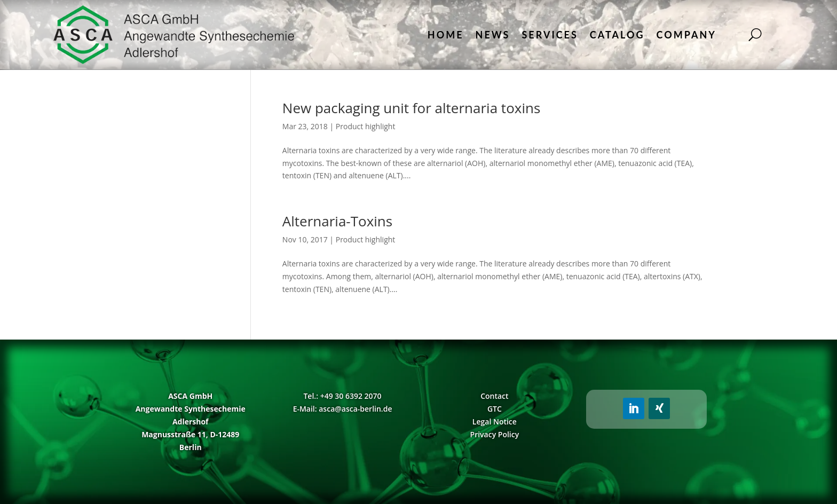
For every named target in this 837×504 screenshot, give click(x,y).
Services (550, 35)
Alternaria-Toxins (337, 221)
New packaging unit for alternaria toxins (411, 108)
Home (446, 35)
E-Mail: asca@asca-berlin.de (343, 409)
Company (686, 35)
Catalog (617, 35)
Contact (494, 396)
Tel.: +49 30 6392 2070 (342, 396)
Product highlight (366, 126)
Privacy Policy (495, 434)
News (493, 35)
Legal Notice (495, 422)
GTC (495, 409)
